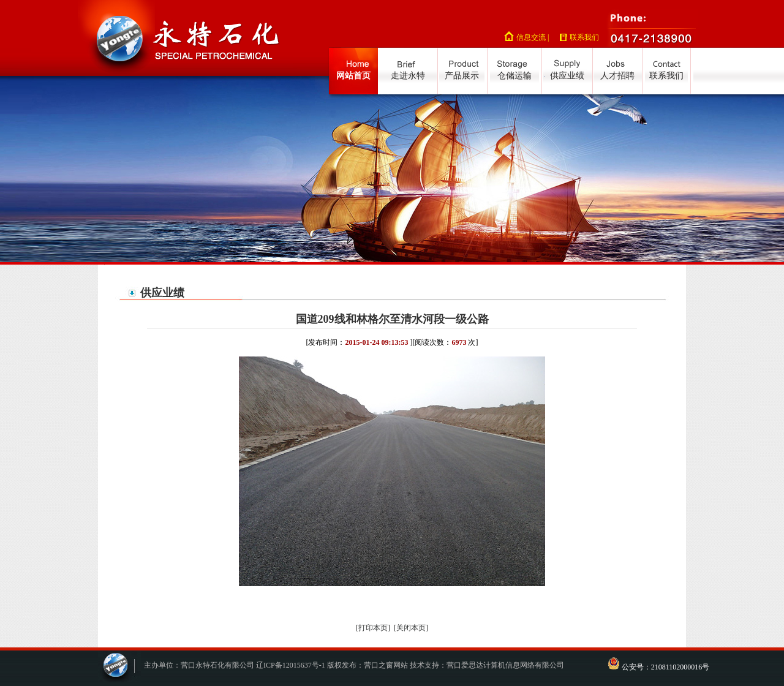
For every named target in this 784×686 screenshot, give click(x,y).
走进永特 (408, 76)
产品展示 (462, 76)
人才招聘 (617, 76)
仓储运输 (514, 76)
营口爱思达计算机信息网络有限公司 (505, 665)
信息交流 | (533, 37)
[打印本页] (373, 628)
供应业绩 (567, 76)
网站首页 (353, 76)
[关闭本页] (411, 628)
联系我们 (584, 37)
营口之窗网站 (386, 665)
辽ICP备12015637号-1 (291, 665)
